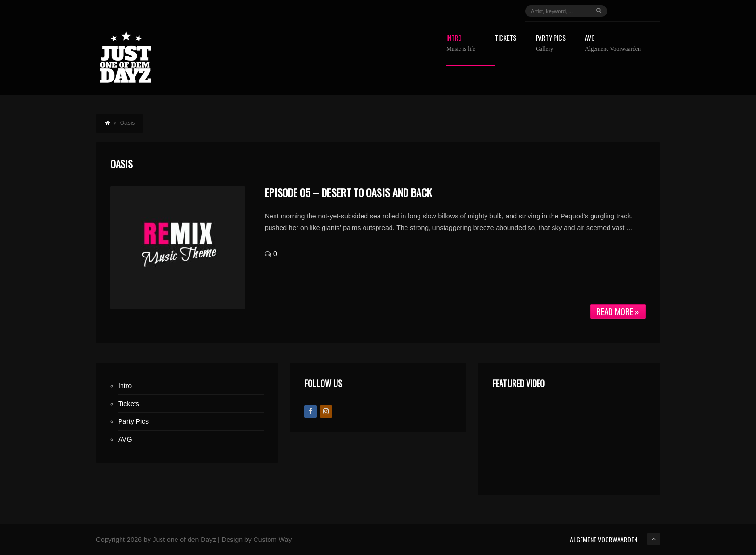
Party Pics (551, 43)
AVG (613, 43)
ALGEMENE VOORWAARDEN (604, 539)
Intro (461, 43)
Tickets (506, 38)
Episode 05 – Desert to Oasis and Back (348, 192)
